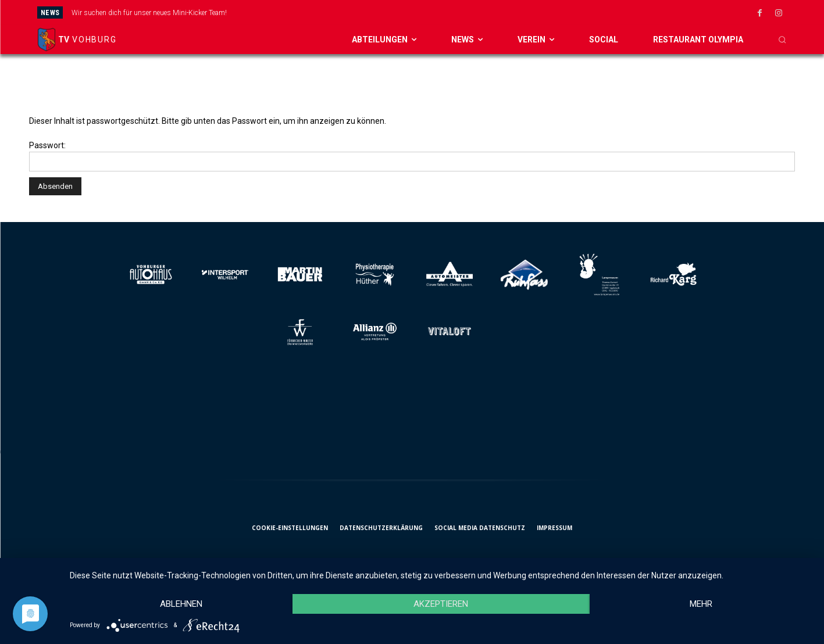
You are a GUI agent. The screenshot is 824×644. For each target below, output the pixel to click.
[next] (469, 12)
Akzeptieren (441, 604)
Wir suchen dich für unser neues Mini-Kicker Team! (149, 13)
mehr (701, 604)
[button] (782, 40)
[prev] (450, 12)
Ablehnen (181, 604)
